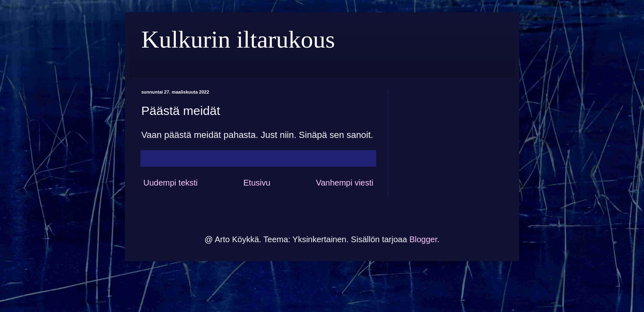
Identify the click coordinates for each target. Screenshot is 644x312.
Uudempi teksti (170, 183)
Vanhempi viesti (345, 183)
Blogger (423, 239)
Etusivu (257, 183)
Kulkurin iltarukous (238, 39)
